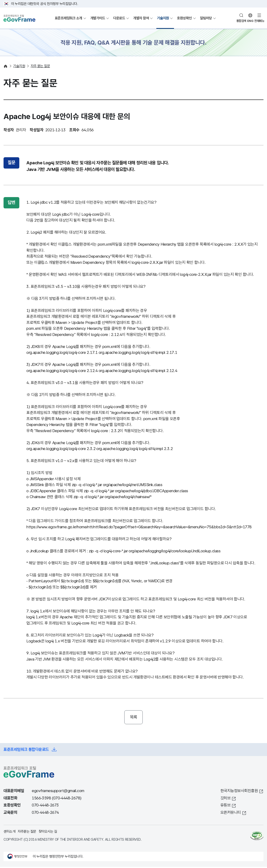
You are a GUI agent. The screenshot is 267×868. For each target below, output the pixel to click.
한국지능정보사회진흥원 (239, 792)
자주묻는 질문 (27, 833)
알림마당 (206, 18)
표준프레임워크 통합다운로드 (26, 751)
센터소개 (9, 833)
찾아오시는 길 (48, 833)
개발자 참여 (141, 18)
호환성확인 (184, 18)
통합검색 (241, 21)
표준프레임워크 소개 (69, 18)
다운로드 (119, 18)
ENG (250, 21)
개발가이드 (98, 18)
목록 (134, 718)
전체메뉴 (259, 21)
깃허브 (226, 799)
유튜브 (226, 807)
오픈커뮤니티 (231, 814)
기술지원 (163, 18)
